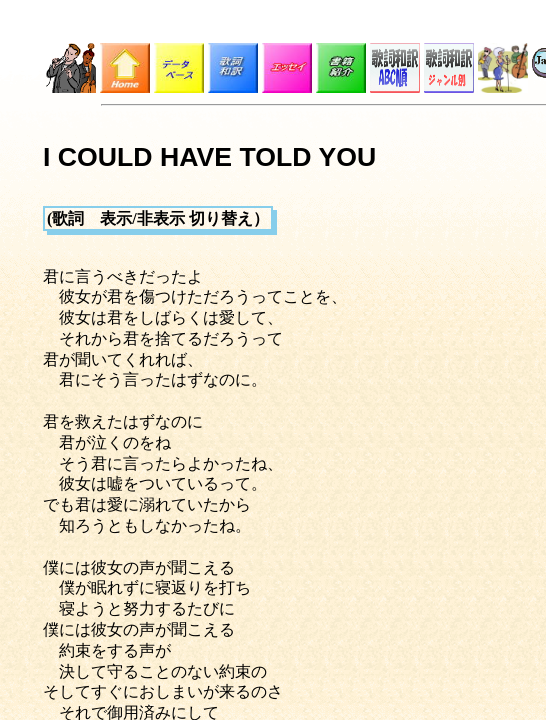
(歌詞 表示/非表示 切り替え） (158, 218)
